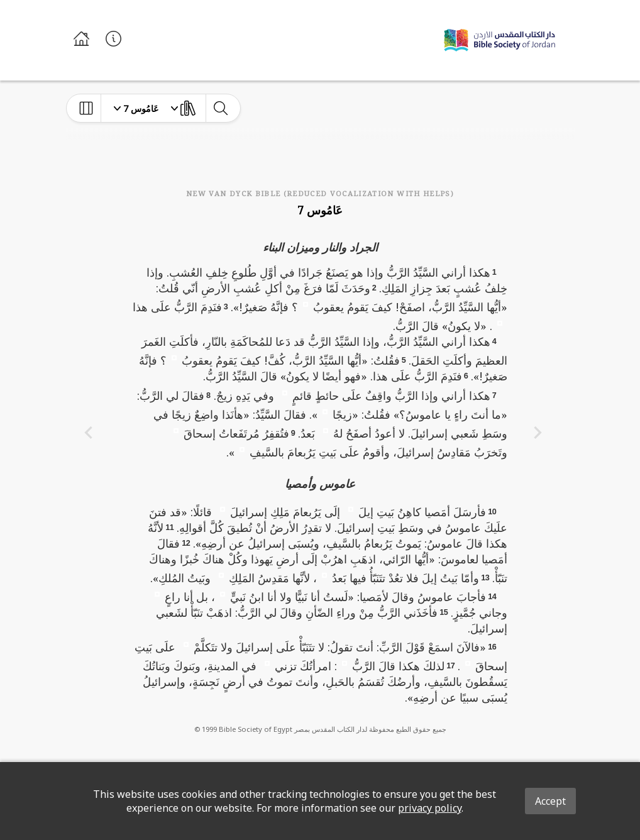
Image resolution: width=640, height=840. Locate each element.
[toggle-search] (220, 108)
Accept (550, 801)
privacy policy (430, 808)
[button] (306, 304)
